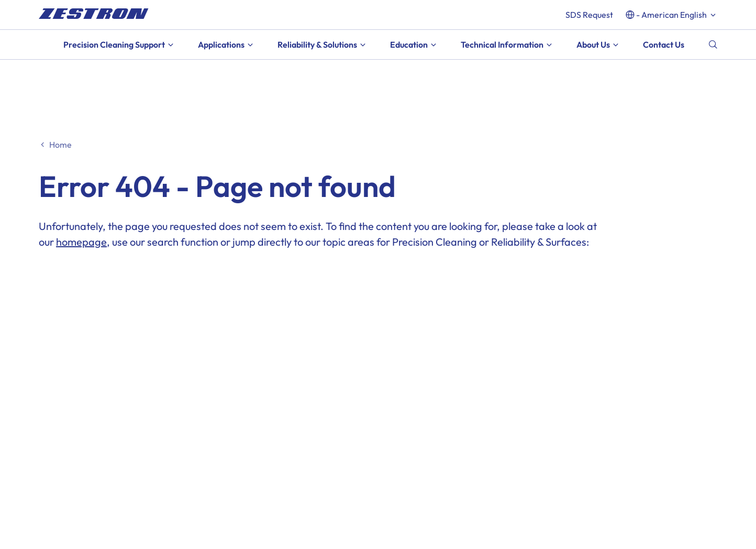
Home (60, 145)
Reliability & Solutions (317, 45)
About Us (593, 45)
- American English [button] (671, 15)
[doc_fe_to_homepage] (94, 14)
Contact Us (664, 45)
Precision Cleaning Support (114, 45)
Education (409, 45)
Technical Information (502, 45)
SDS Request (589, 15)
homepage (81, 242)
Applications (221, 45)
